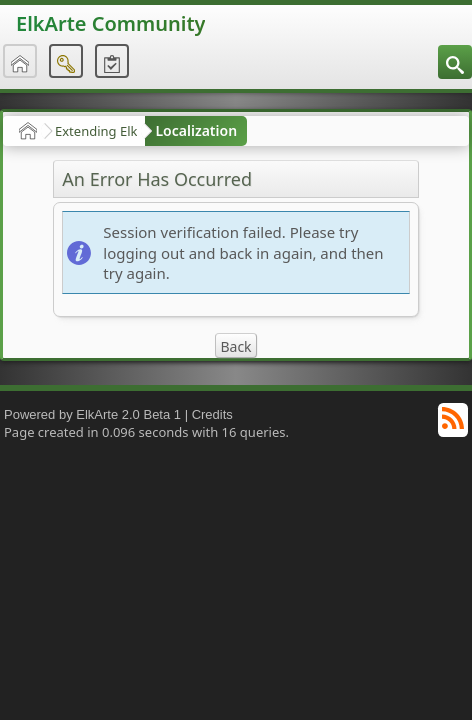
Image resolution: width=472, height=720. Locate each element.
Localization (196, 130)
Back (235, 346)
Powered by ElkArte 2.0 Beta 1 (92, 414)
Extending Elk (96, 131)
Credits (212, 414)
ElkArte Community (110, 23)
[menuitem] (455, 62)
